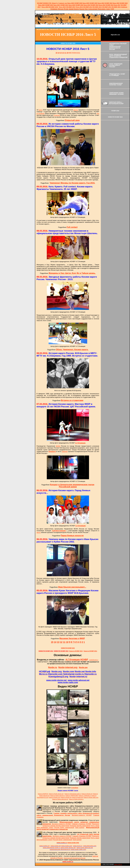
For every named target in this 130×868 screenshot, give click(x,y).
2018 (102, 5)
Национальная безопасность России (74, 858)
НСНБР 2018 (110, 5)
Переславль (102, 9)
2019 (87, 5)
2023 (116, 3)
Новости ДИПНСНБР (72, 796)
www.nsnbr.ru (118, 864)
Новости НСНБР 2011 (90, 651)
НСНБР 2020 (79, 5)
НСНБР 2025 (93, 3)
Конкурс (76, 9)
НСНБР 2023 (124, 3)
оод (66, 3)
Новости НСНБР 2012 (76, 651)
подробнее (75, 788)
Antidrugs (124, 7)
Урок (86, 9)
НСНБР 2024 (109, 3)
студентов (57, 115)
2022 (42, 5)
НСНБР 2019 (95, 5)
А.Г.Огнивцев (40, 113)
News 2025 (86, 3)
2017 (117, 5)
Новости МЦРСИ (43, 794)
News (99, 3)
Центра (76, 110)
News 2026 (71, 3)
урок (98, 113)
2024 (103, 3)
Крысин (82, 9)
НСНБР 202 (78, 3)
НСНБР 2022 (49, 5)
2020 (72, 5)
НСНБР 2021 (64, 5)
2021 (57, 5)
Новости (56, 794)
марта (41, 110)
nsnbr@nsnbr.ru (94, 660)
